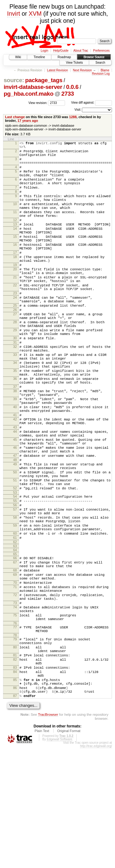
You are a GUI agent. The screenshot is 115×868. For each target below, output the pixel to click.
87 (15, 815)
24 (15, 332)
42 (15, 482)
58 (15, 601)
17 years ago (28, 121)
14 (15, 248)
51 (15, 557)
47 (15, 527)
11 (15, 228)
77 (15, 731)
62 (15, 631)
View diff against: (92, 103)
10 (15, 218)
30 (15, 382)
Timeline (39, 57)
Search (100, 63)
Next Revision (82, 70)
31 (15, 388)
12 (15, 237)
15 (15, 258)
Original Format (69, 851)
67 (15, 653)
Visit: (78, 110)
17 (15, 277)
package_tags (44, 80)
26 (15, 348)
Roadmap (64, 57)
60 (15, 621)
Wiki (18, 57)
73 (15, 703)
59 (15, 611)
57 (15, 591)
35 (15, 422)
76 (15, 727)
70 (15, 678)
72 (15, 693)
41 (15, 477)
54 (15, 576)
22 (15, 317)
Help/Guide (61, 51)
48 (15, 532)
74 (15, 708)
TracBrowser (48, 834)
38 (15, 447)
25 (15, 342)
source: (14, 80)
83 (15, 780)
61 (15, 626)
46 (15, 517)
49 (15, 537)
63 (15, 635)
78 (15, 741)
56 (15, 586)
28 (15, 363)
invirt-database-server (33, 87)
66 (15, 647)
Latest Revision (57, 70)
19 (15, 293)
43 (15, 492)
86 (15, 805)
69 (15, 668)
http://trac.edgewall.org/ (96, 866)
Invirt (13, 14)
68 (15, 663)
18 (15, 283)
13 (15, 243)
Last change (15, 117)
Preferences (102, 51)
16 (15, 268)
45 (15, 507)
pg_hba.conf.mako (29, 94)
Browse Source (94, 57)
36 (15, 432)
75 (15, 718)
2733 (68, 94)
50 (15, 547)
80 (15, 755)
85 (15, 795)
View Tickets (74, 63)
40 (15, 467)
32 (15, 393)
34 (15, 412)
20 (15, 298)
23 (15, 327)
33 (15, 403)
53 (15, 572)
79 (15, 745)
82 (15, 770)
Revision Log (101, 74)
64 (15, 639)
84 (15, 785)
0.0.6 (72, 87)
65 (15, 643)
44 (15, 497)
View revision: (38, 103)
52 (15, 567)
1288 (73, 117)
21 (15, 308)
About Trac (81, 51)
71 (15, 683)
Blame (105, 70)
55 (15, 581)
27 (15, 353)
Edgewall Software (59, 859)
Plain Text (42, 851)
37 (15, 442)
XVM (35, 14)
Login (44, 51)
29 (15, 372)
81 (15, 765)
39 (15, 457)
